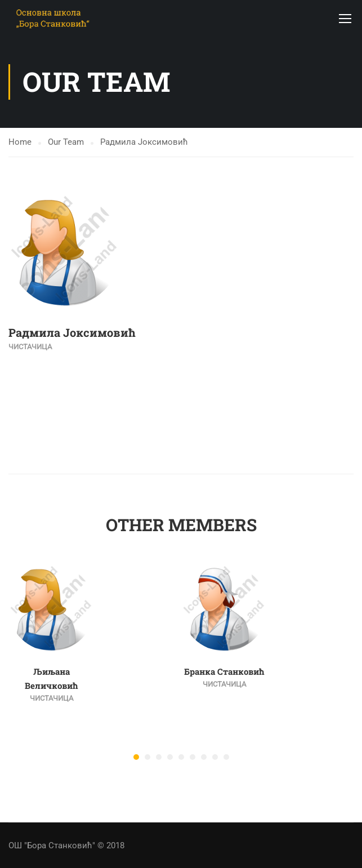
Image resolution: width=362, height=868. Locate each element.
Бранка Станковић (224, 671)
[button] (136, 757)
